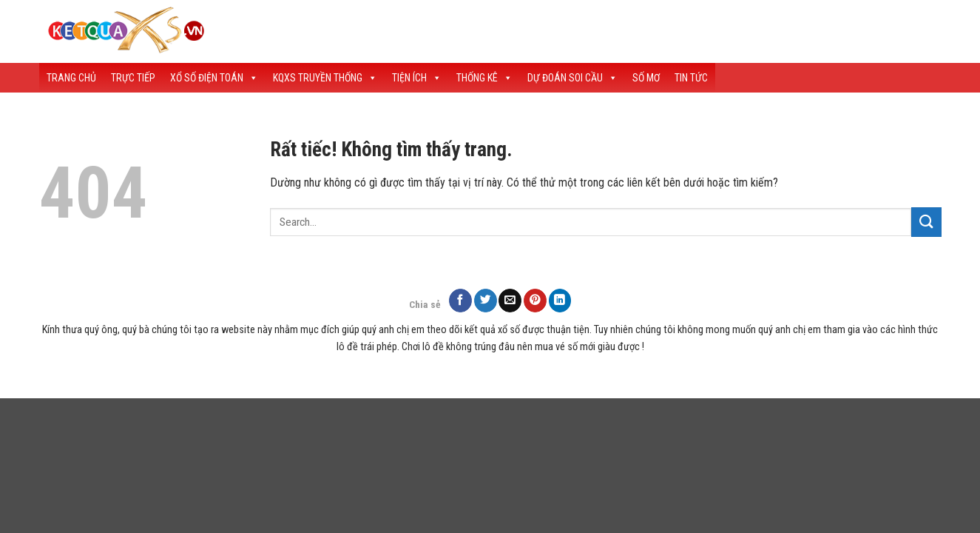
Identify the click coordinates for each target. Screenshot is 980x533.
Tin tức (691, 78)
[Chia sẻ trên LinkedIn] (560, 300)
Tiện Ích (417, 78)
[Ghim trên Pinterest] (535, 300)
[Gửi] (926, 222)
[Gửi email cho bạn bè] (510, 300)
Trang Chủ (71, 78)
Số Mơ (646, 78)
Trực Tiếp (133, 78)
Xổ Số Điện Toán (214, 78)
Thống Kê (484, 78)
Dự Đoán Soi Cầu (572, 78)
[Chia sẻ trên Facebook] (460, 300)
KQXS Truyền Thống (325, 78)
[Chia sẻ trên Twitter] (486, 300)
